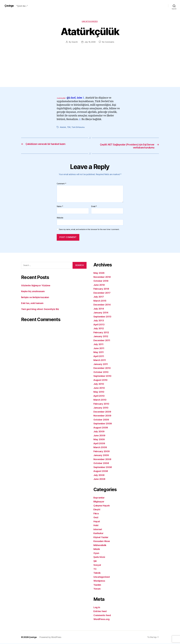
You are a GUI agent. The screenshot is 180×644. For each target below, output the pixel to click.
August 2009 (101, 428)
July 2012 (99, 329)
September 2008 (103, 467)
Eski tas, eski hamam (33, 304)
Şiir (95, 561)
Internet (98, 530)
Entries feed (101, 612)
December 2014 (103, 305)
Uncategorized (90, 22)
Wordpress (100, 581)
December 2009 (103, 412)
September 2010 (103, 376)
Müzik (97, 550)
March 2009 (100, 448)
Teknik (97, 573)
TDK (69, 127)
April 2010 (99, 396)
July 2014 (99, 309)
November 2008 (103, 460)
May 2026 (99, 273)
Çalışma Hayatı (102, 506)
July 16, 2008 (90, 42)
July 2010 (99, 384)
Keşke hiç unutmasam (34, 292)
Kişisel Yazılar (101, 538)
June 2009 (100, 436)
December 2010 (103, 368)
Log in (97, 608)
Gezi (96, 518)
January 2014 (101, 313)
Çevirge (9, 6)
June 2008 (100, 479)
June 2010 (100, 388)
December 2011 (103, 341)
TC (95, 569)
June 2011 (99, 349)
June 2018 (100, 285)
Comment (61, 184)
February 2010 (102, 404)
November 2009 (103, 416)
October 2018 (101, 281)
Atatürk (63, 127)
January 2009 (101, 456)
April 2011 (99, 357)
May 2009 (99, 440)
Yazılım (98, 585)
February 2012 (102, 333)
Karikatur (99, 534)
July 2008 (99, 475)
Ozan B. (74, 42)
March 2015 (100, 301)
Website (60, 218)
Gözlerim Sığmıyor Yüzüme (37, 286)
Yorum (97, 589)
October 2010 (101, 372)
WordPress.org (102, 620)
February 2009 (102, 452)
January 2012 (101, 337)
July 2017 (99, 297)
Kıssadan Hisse (102, 542)
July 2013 (99, 321)
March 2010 (100, 400)
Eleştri (97, 510)
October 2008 (102, 464)
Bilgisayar (99, 502)
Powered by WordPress (51, 638)
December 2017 (103, 293)
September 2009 (103, 424)
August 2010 (101, 380)
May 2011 (99, 353)
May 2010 (99, 392)
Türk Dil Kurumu (78, 127)
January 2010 (101, 408)
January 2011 (101, 364)
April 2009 (100, 444)
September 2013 (103, 317)
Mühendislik (101, 545)
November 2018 (103, 277)
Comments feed (103, 616)
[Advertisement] (90, 61)
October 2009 (102, 420)
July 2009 (99, 432)
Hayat (97, 522)
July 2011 (99, 345)
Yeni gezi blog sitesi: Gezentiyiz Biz (41, 309)
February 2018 (102, 289)
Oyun (96, 553)
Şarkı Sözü (100, 557)
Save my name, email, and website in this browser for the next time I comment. (89, 230)
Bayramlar (99, 498)
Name (60, 207)
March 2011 (100, 361)
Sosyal (97, 565)
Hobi (96, 526)
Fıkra (96, 514)
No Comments (108, 42)
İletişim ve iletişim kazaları (36, 298)
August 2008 (101, 472)
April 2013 (99, 325)
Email (94, 207)
